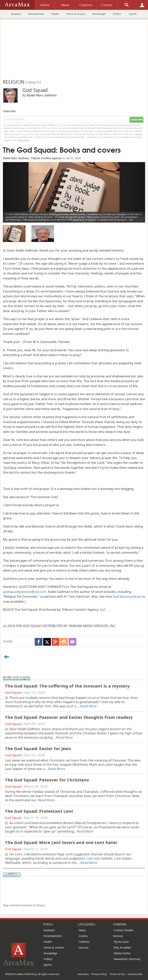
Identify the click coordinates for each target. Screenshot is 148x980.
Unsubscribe (135, 974)
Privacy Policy (99, 974)
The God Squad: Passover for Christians (47, 780)
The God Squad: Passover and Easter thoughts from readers (69, 717)
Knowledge (99, 14)
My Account (121, 942)
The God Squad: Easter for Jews (38, 748)
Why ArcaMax (122, 947)
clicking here (23, 140)
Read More (88, 706)
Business (16, 14)
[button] (14, 189)
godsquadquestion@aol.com (25, 592)
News (82, 930)
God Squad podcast (127, 596)
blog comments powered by (24, 905)
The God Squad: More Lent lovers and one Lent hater (61, 842)
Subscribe (136, 120)
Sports (133, 14)
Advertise (83, 974)
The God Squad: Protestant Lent (39, 811)
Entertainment (36, 14)
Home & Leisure (76, 14)
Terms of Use (117, 974)
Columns (84, 942)
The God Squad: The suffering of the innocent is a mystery (67, 686)
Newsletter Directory (127, 959)
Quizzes (84, 947)
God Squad (13, 692)
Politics (117, 14)
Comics (83, 936)
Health (55, 14)
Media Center (122, 953)
